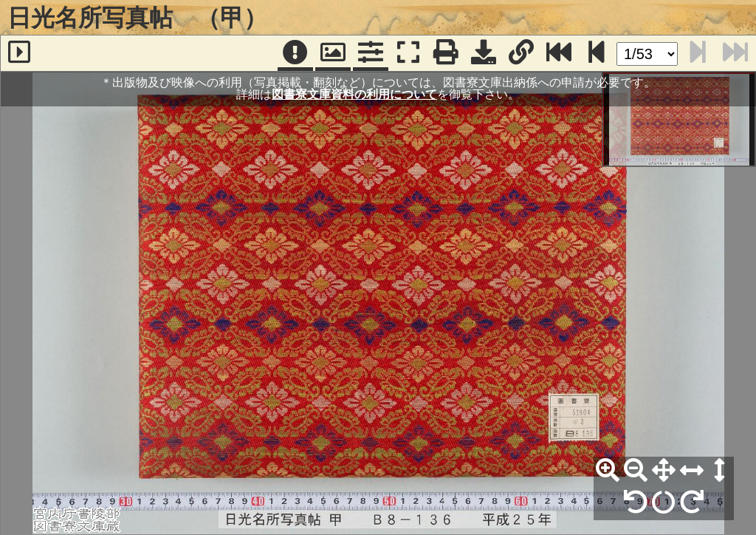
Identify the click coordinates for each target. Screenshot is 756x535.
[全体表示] (664, 471)
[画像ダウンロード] (484, 53)
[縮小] (636, 471)
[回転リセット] (664, 502)
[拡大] (608, 471)
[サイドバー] (19, 53)
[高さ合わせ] (720, 471)
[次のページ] (597, 53)
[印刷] (446, 53)
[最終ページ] (559, 53)
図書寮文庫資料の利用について (354, 94)
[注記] (295, 53)
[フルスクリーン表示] (408, 53)
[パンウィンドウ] (333, 53)
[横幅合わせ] (692, 471)
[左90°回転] (636, 502)
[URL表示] (521, 53)
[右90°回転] (692, 502)
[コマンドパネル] (371, 53)
